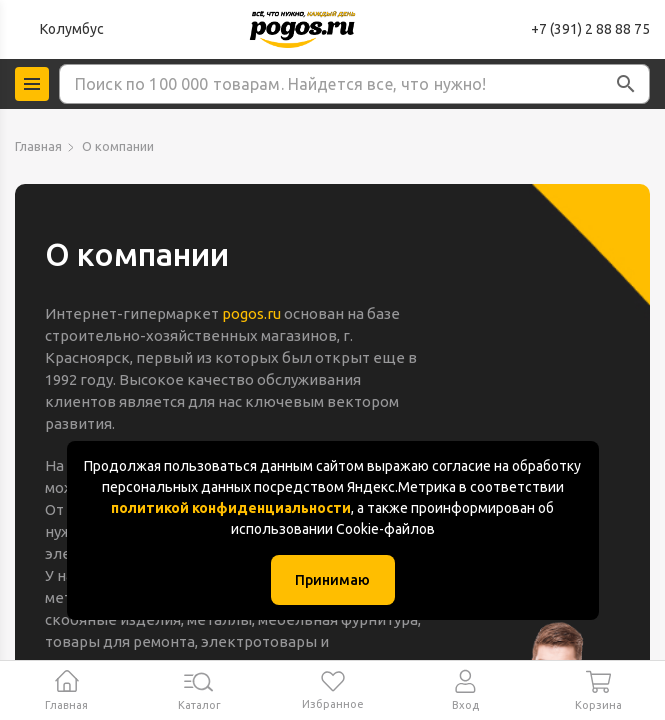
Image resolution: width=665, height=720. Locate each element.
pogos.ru (251, 313)
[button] (626, 84)
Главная (38, 146)
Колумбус (72, 29)
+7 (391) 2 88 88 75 (590, 29)
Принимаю (332, 580)
